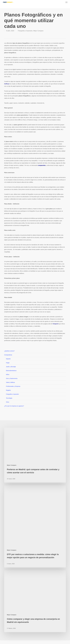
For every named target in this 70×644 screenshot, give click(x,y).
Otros (8, 402)
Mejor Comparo (38, 31)
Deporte (8, 359)
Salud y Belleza (10, 382)
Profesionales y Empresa (13, 386)
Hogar (8, 363)
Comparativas (8, 355)
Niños (8, 375)
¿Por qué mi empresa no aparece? (14, 406)
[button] (66, 2)
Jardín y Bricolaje (11, 367)
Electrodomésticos (11, 371)
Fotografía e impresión (12, 394)
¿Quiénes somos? (9, 351)
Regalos (8, 390)
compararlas (42, 165)
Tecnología (9, 398)
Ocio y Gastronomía (12, 378)
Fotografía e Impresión (25, 31)
